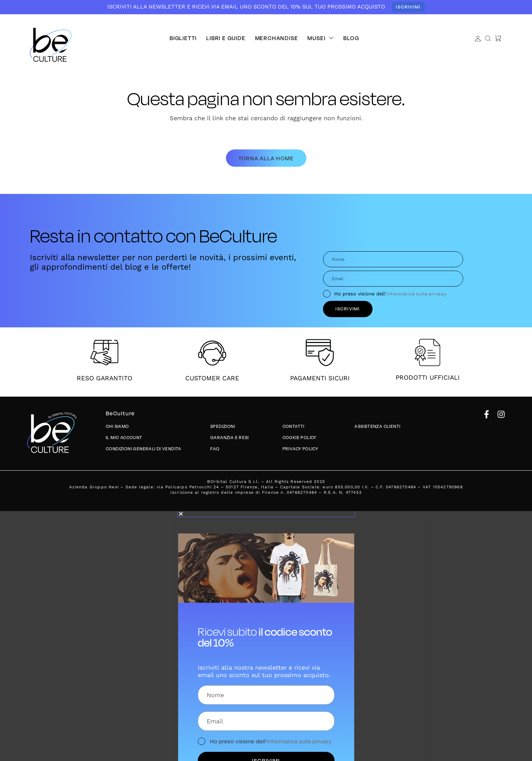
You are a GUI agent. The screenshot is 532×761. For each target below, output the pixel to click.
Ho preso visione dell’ (391, 294)
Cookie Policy (300, 438)
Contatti (294, 427)
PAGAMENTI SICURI (320, 378)
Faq (215, 449)
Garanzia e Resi (230, 438)
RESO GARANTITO (104, 378)
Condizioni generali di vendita (144, 449)
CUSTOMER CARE (212, 378)
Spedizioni (223, 427)
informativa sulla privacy (417, 294)
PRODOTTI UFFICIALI (428, 378)
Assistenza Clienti (378, 427)
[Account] (478, 39)
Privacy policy (301, 449)
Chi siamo (118, 427)
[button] (321, 38)
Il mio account (125, 438)
